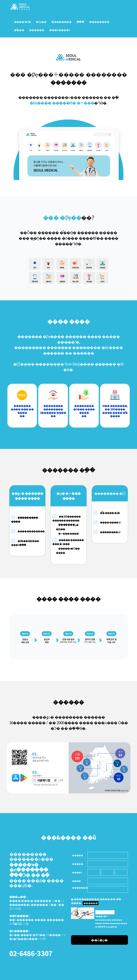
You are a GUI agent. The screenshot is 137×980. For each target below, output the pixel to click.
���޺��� (37, 30)
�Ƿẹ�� (41, 22)
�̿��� (19, 30)
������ (91, 903)
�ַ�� (80, 22)
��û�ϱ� (99, 940)
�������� (61, 22)
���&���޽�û (60, 30)
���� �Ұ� (23, 22)
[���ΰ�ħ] (101, 916)
